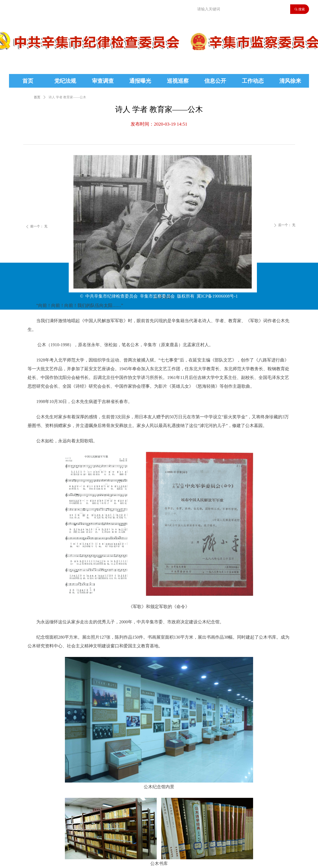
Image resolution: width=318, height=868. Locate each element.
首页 (37, 97)
